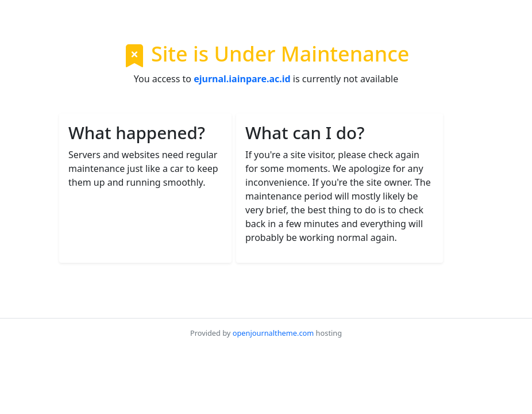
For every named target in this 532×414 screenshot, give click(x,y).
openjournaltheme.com (273, 333)
